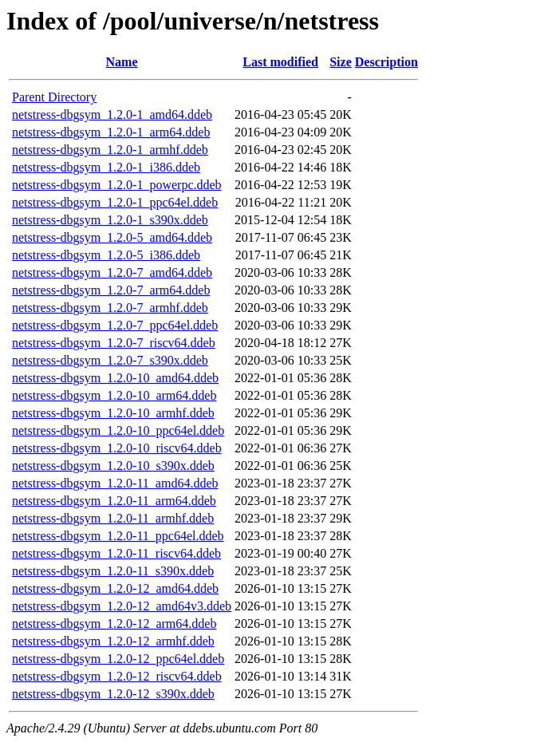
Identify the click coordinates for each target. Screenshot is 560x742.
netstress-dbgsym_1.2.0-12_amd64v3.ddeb (122, 606)
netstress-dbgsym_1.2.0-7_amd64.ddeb (112, 272)
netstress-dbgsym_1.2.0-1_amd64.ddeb (112, 114)
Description (386, 62)
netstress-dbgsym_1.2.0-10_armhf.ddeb (113, 413)
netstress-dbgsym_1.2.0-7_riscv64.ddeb (114, 343)
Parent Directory (54, 97)
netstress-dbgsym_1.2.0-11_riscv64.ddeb (116, 553)
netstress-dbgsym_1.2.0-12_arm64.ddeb (114, 624)
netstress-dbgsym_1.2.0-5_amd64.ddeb (112, 237)
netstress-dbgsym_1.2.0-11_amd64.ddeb (115, 483)
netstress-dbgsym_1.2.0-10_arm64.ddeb (114, 395)
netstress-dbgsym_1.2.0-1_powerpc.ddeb (117, 185)
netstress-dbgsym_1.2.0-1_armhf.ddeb (110, 150)
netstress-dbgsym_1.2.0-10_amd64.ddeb (115, 378)
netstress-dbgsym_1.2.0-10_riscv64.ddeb (117, 448)
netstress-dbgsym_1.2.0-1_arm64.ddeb (111, 132)
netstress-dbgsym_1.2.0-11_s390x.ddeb (113, 571)
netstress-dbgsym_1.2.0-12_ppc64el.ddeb (118, 659)
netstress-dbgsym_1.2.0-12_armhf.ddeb (113, 641)
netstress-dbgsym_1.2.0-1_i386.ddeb (106, 167)
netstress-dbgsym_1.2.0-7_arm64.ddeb (111, 290)
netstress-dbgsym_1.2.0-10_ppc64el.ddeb (118, 430)
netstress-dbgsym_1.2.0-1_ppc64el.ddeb (115, 202)
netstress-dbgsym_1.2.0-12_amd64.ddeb (115, 588)
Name (122, 62)
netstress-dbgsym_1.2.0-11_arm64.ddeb (114, 501)
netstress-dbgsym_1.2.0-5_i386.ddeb (106, 255)
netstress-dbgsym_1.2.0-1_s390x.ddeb (110, 220)
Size (341, 62)
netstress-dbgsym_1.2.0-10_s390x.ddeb (113, 466)
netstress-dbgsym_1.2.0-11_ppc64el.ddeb (118, 536)
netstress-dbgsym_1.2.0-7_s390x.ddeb (110, 360)
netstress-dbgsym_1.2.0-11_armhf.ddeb (113, 518)
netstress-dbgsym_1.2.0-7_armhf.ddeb (110, 308)
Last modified (280, 62)
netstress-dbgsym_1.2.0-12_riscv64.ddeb (117, 676)
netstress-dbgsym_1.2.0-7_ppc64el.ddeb (115, 325)
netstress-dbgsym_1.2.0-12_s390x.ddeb (113, 694)
